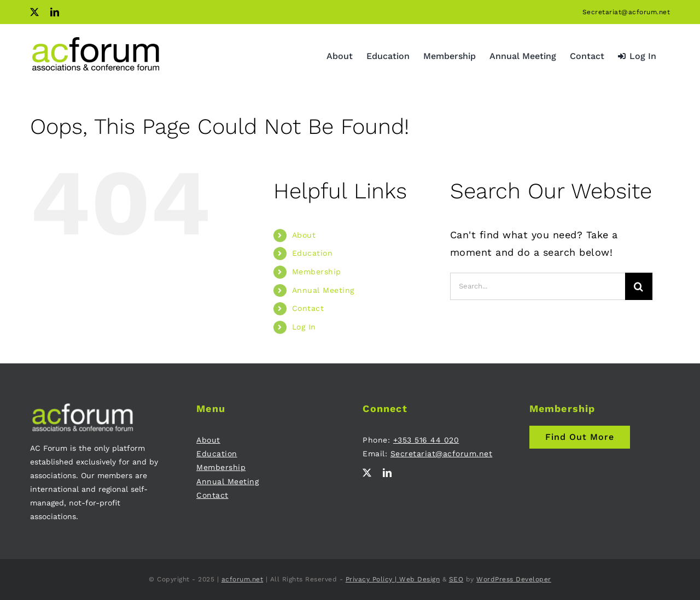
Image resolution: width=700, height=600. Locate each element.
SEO (456, 579)
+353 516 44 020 (426, 440)
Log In (304, 327)
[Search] (639, 286)
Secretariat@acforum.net (626, 12)
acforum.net (243, 579)
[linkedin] (387, 473)
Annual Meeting (323, 290)
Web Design (419, 579)
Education (313, 253)
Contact (308, 308)
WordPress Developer (514, 579)
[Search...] (538, 286)
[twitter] (367, 473)
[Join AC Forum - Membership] (580, 437)
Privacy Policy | (373, 579)
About (304, 235)
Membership (317, 272)
